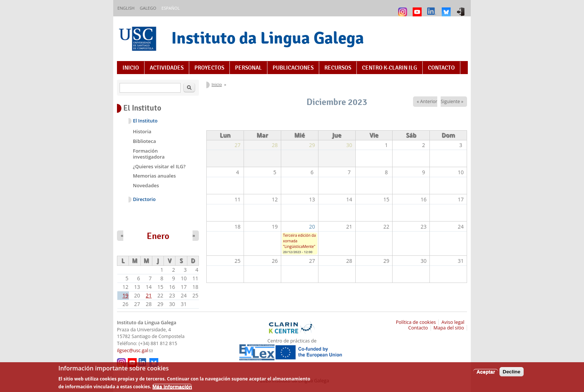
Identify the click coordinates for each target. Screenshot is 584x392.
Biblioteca (145, 141)
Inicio (131, 68)
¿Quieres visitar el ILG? (159, 166)
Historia (142, 131)
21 (149, 295)
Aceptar (486, 374)
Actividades (167, 68)
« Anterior (427, 101)
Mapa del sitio (449, 328)
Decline (512, 374)
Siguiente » (452, 101)
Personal (248, 68)
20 (312, 227)
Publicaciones (293, 68)
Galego (148, 8)
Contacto (441, 68)
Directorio (144, 199)
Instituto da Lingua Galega (268, 38)
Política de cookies (416, 322)
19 (126, 295)
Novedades (146, 185)
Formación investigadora (149, 154)
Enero (158, 236)
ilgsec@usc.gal (135, 350)
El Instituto (145, 121)
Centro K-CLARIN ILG (390, 68)
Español (170, 8)
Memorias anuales (154, 176)
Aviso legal (453, 322)
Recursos (338, 68)
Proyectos (209, 68)
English (126, 8)
